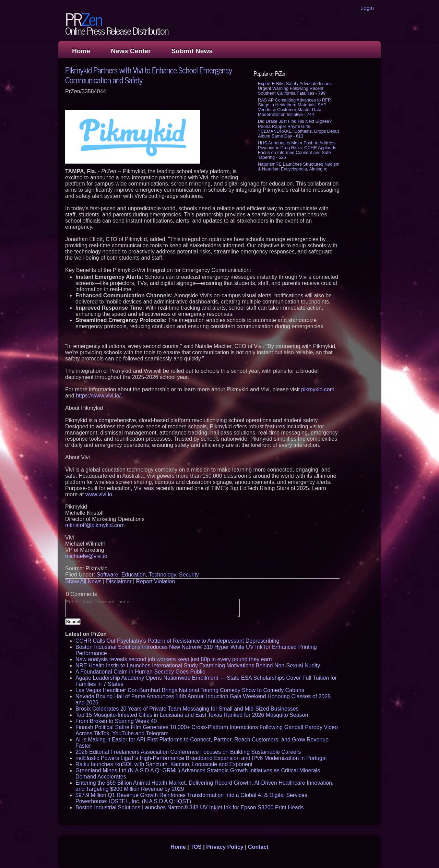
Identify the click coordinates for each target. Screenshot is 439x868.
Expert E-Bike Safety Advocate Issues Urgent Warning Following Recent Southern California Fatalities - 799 (295, 88)
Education (134, 575)
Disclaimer (119, 581)
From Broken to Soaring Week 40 (116, 721)
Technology (162, 575)
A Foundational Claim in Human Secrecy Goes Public (140, 672)
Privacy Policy (225, 847)
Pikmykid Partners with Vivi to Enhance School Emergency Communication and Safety (149, 75)
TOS (196, 847)
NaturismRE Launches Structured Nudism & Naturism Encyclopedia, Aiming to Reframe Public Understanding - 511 (299, 169)
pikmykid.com (318, 389)
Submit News (192, 51)
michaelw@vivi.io (86, 556)
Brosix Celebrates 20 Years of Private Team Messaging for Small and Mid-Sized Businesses (187, 709)
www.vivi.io (99, 494)
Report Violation (156, 581)
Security (189, 575)
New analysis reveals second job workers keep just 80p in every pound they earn (174, 659)
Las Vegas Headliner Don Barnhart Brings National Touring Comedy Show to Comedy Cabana (190, 690)
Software (108, 575)
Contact (258, 847)
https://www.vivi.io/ (98, 396)
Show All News (83, 581)
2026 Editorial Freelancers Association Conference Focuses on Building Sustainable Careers (188, 752)
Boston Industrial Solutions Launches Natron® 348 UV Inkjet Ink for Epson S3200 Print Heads (190, 807)
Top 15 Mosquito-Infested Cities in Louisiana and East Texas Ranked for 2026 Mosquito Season (192, 715)
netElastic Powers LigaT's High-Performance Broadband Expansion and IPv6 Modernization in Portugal (201, 758)
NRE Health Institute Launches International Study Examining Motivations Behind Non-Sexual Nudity (198, 665)
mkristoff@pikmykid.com (95, 525)
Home (81, 51)
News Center (131, 51)
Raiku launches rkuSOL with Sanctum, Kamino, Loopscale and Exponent (164, 764)
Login (367, 8)
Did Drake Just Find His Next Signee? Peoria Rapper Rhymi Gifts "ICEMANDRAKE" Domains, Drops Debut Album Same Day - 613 (298, 128)
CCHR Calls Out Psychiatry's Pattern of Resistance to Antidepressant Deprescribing (177, 641)
